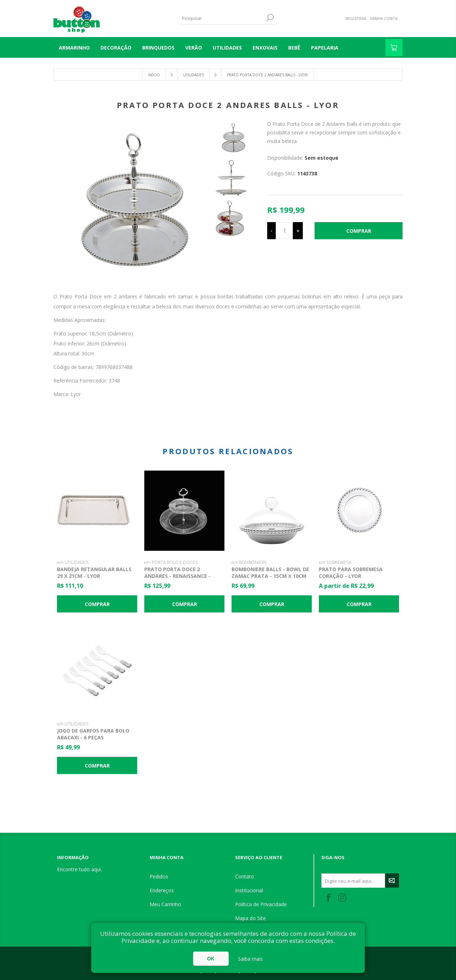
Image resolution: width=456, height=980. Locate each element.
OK (211, 959)
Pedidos (159, 876)
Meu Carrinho (165, 904)
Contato (245, 876)
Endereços (162, 890)
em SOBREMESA (335, 562)
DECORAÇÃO (116, 48)
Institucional (249, 890)
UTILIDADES (227, 48)
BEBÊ (294, 48)
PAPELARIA (325, 48)
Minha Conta (384, 18)
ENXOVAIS (265, 48)
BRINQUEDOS (158, 48)
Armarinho (74, 48)
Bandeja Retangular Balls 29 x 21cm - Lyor (94, 573)
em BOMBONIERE (249, 562)
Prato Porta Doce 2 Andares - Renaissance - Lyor (177, 576)
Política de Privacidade (261, 904)
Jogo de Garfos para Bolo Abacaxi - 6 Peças (93, 734)
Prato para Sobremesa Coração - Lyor (351, 573)
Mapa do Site (250, 918)
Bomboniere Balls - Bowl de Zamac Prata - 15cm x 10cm (270, 573)
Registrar (356, 18)
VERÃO (194, 48)
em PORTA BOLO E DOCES (171, 562)
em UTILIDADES (73, 562)
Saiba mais (250, 959)
